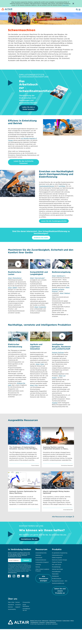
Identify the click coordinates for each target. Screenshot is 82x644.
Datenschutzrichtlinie (12, 572)
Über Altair (11, 602)
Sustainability (12, 609)
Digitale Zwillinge (58, 352)
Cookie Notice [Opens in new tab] (66, 621)
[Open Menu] (79, 10)
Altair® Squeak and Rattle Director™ (61, 289)
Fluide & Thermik (57, 562)
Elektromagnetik (57, 557)
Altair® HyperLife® (40, 307)
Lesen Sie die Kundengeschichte (54, 221)
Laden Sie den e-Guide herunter (29, 108)
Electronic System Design (59, 560)
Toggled (55, 403)
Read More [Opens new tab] (66, 5)
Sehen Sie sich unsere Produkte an (60, 591)
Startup (38, 567)
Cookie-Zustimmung (51, 622)
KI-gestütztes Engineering (60, 553)
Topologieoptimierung (46, 186)
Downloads (39, 557)
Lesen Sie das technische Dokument (24, 162)
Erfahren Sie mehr (41, 238)
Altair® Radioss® (65, 293)
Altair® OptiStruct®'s (59, 276)
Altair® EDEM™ (13, 288)
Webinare (38, 555)
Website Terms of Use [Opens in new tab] (35, 621)
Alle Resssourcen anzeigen (62, 517)
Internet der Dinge (57, 569)
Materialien (55, 574)
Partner (18, 602)
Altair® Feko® (40, 364)
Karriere (10, 607)
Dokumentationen (41, 560)
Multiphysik (55, 576)
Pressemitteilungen (28, 602)
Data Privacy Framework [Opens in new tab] (55, 621)
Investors (18, 605)
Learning (38, 564)
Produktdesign (56, 567)
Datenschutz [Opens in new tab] (45, 621)
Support (18, 607)
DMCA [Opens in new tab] (72, 621)
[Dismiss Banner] (73, 4)
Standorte (11, 605)
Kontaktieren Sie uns (29, 539)
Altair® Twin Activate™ (38, 278)
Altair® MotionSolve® (15, 278)
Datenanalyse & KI (57, 555)
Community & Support (42, 562)
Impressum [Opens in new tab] (42, 622)
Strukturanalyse (57, 578)
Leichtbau (62, 186)
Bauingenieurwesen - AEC (60, 581)
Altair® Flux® (34, 385)
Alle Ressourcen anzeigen (44, 578)
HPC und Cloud (56, 564)
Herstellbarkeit (56, 571)
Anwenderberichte (41, 553)
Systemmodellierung (58, 583)
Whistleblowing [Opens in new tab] (34, 622)
